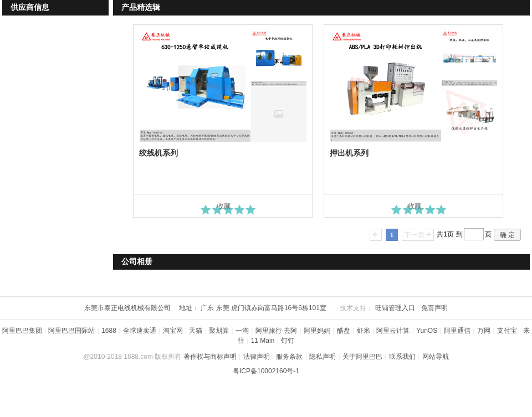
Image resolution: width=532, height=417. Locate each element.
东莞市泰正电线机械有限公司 (127, 308)
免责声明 (434, 308)
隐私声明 (323, 357)
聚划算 (219, 331)
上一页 (376, 235)
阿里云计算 (393, 331)
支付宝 (507, 331)
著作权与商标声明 (210, 357)
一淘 (242, 331)
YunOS (427, 331)
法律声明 (257, 357)
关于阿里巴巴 (362, 357)
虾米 (364, 331)
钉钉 (288, 341)
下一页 (415, 235)
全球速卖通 (140, 331)
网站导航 (436, 357)
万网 (484, 331)
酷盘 (344, 331)
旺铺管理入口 (395, 308)
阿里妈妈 (317, 331)
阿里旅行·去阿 (276, 331)
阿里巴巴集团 (22, 331)
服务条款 (289, 357)
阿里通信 (457, 331)
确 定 (507, 235)
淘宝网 (173, 331)
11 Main (263, 341)
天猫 (196, 331)
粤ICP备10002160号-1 (266, 371)
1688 (109, 331)
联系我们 (402, 357)
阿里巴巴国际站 (71, 331)
